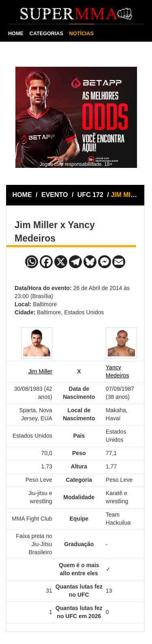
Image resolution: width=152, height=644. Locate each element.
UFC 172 (91, 195)
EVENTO (55, 195)
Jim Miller (40, 371)
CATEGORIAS (46, 34)
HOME (16, 34)
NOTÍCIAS (81, 34)
